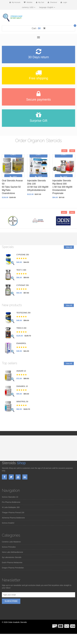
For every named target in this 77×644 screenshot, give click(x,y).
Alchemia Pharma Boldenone (13, 518)
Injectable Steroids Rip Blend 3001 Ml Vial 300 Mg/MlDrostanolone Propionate (62, 187)
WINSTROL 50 (22, 402)
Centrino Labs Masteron (11, 542)
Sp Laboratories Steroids (12, 557)
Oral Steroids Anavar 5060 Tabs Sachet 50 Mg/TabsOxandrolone (12, 187)
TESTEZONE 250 (23, 313)
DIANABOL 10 (22, 386)
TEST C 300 (21, 270)
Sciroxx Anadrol (8, 523)
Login (64, 2)
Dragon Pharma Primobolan (13, 568)
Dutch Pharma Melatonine (12, 563)
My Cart (40, 2)
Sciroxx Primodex (9, 547)
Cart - (38, 28)
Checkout (52, 2)
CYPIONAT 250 (23, 285)
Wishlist (28, 2)
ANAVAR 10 (21, 371)
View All (69, 247)
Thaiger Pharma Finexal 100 (13, 513)
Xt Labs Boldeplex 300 (11, 507)
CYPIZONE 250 (23, 255)
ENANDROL (21, 343)
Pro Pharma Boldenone (11, 502)
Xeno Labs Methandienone (12, 552)
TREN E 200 (21, 328)
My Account (15, 2)
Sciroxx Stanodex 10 (10, 497)
